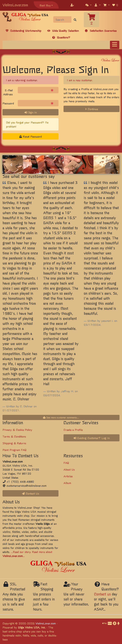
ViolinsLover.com (15, 5)
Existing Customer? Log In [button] (92, 438)
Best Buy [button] (45, 5)
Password (8, 103)
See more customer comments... (61, 417)
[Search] (62, 19)
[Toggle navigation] (115, 45)
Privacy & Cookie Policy (17, 430)
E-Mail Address (8, 92)
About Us (69, 469)
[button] (88, 5)
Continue (92, 109)
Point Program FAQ (14, 450)
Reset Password (31, 136)
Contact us (102, 594)
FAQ (66, 463)
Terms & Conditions (14, 436)
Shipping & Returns (14, 443)
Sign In (31, 112)
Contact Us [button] (30, 493)
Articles (68, 476)
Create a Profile (73, 430)
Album (67, 483)
